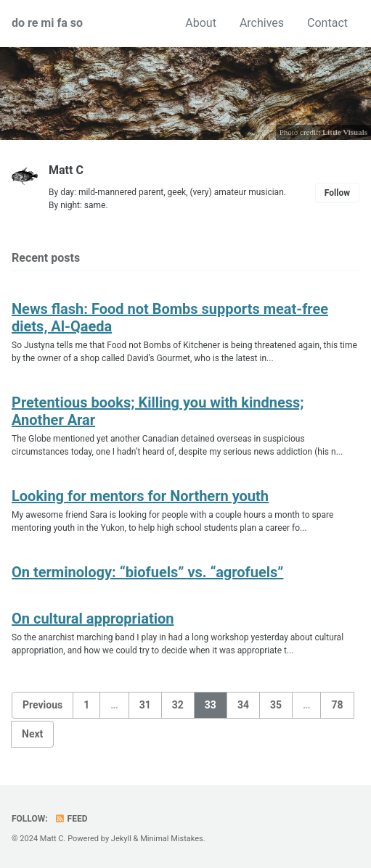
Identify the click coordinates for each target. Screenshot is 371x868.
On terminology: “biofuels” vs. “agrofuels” (147, 572)
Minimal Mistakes (172, 839)
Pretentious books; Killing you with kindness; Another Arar (158, 411)
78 (337, 705)
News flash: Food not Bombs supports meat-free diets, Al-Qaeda (170, 318)
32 (178, 705)
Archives (262, 23)
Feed (71, 819)
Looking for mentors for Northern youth (140, 496)
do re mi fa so (47, 23)
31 (145, 705)
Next (32, 734)
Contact (327, 23)
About (201, 23)
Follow (337, 193)
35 (276, 705)
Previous (42, 705)
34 (243, 705)
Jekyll (121, 839)
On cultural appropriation (93, 619)
